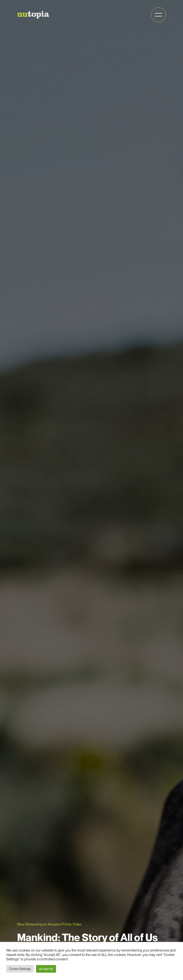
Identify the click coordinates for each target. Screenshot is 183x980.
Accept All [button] (46, 969)
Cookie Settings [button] (20, 969)
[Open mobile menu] (158, 15)
